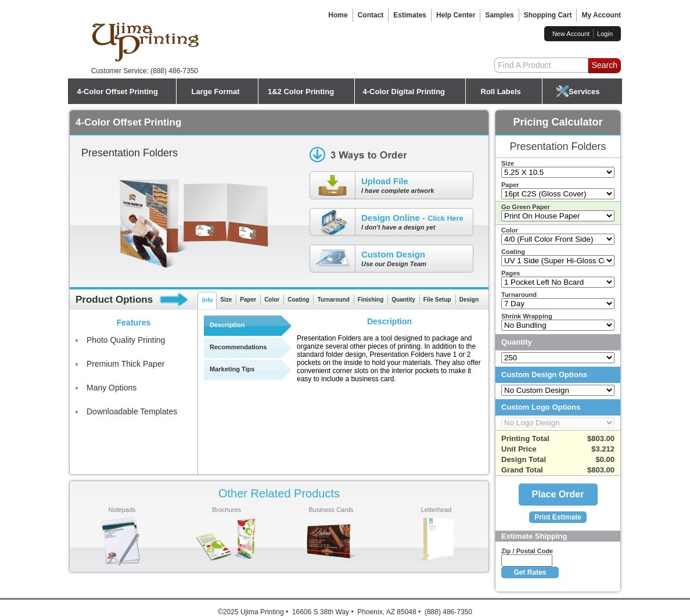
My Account (601, 15)
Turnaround (333, 300)
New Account (571, 34)
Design (469, 300)
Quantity (403, 300)
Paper (248, 300)
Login (605, 34)
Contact (371, 15)
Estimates (410, 15)
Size (226, 300)
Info (207, 300)
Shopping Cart (548, 15)
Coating (298, 300)
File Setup (437, 300)
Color (272, 300)
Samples (499, 15)
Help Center (456, 15)
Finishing (371, 300)
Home (338, 15)
